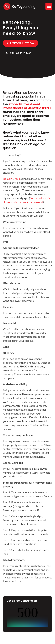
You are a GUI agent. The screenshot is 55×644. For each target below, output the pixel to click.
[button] (49, 6)
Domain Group (11, 179)
